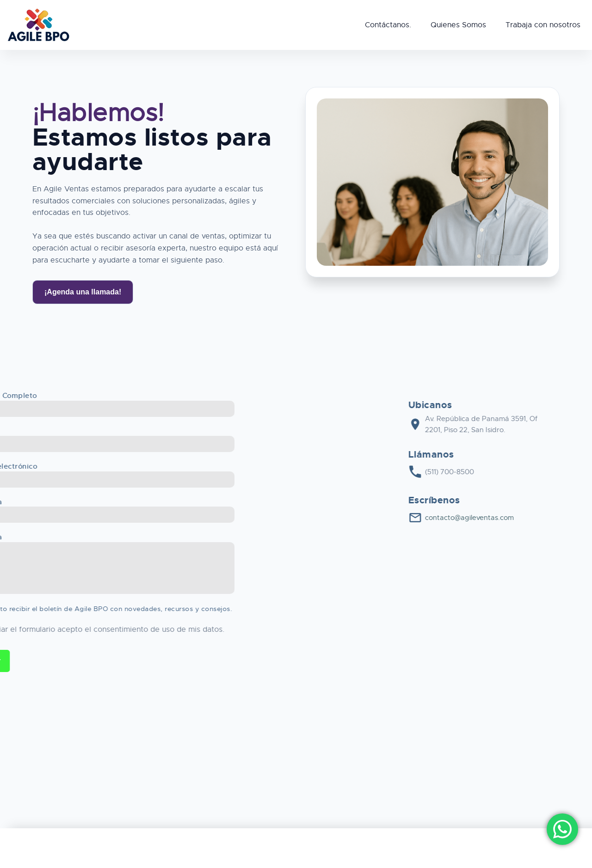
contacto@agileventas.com (536, 518)
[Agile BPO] (38, 25)
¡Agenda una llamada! (83, 292)
